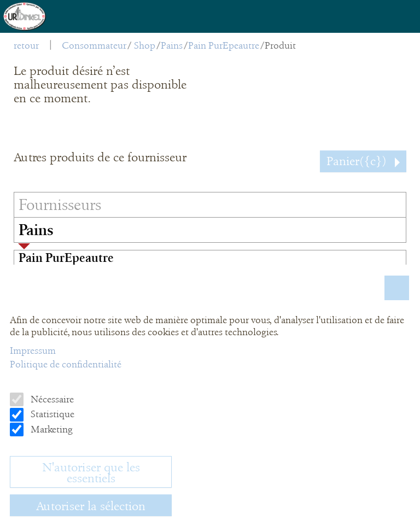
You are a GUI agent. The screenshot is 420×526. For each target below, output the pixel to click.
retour (26, 45)
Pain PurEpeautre (224, 45)
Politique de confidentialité (66, 364)
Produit (280, 45)
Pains (172, 45)
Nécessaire (51, 399)
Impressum (33, 350)
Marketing (51, 429)
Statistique (51, 414)
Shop (145, 45)
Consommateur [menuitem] (94, 45)
